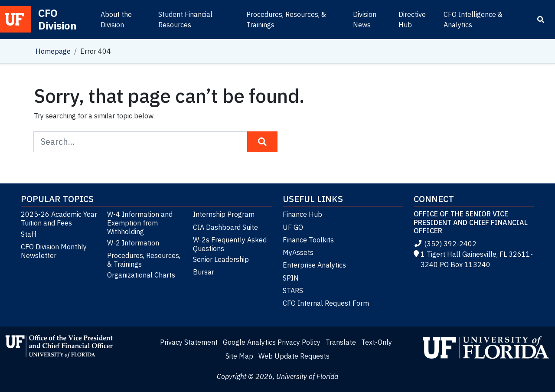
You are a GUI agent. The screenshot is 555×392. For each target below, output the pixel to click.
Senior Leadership (221, 259)
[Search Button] (262, 142)
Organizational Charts (141, 275)
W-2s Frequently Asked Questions (230, 244)
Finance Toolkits (308, 240)
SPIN (291, 278)
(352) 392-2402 (445, 244)
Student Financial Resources (185, 20)
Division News (365, 20)
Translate (341, 342)
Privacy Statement (189, 342)
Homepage (53, 51)
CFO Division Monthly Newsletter (54, 251)
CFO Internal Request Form (326, 303)
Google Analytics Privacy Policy (272, 342)
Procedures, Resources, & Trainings (286, 20)
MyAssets (298, 252)
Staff (29, 234)
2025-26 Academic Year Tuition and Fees (59, 219)
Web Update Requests (294, 356)
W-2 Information (133, 243)
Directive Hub (412, 20)
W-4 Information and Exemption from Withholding (140, 223)
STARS (293, 291)
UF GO (293, 227)
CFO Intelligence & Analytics (473, 20)
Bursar (204, 272)
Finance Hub (302, 214)
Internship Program (224, 214)
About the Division (116, 20)
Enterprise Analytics (314, 265)
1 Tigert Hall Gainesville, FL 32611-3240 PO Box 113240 (473, 259)
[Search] (541, 20)
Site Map (239, 356)
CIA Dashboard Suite (225, 227)
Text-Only (377, 342)
